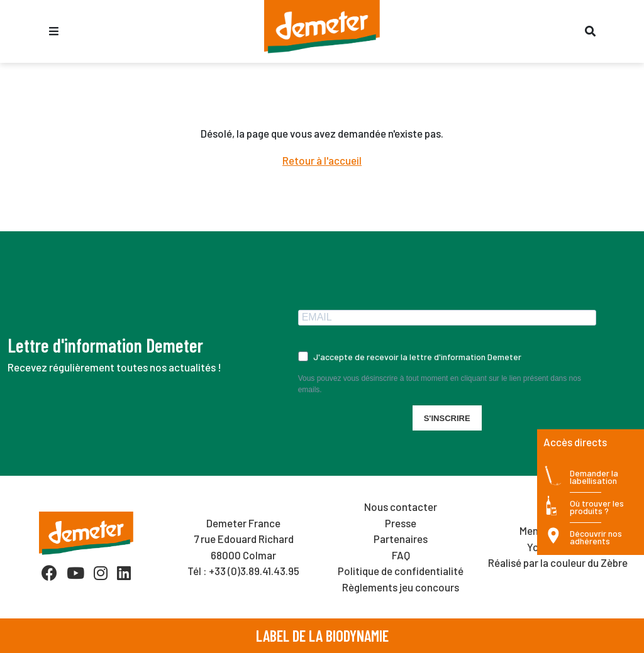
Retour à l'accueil (322, 160)
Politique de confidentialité (401, 571)
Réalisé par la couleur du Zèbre (558, 562)
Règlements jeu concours (401, 587)
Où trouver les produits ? (597, 508)
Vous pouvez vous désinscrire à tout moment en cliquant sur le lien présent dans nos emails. (440, 384)
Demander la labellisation (594, 477)
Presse (401, 523)
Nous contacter (401, 507)
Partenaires (401, 539)
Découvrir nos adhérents (596, 538)
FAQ (401, 555)
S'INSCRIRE (447, 418)
